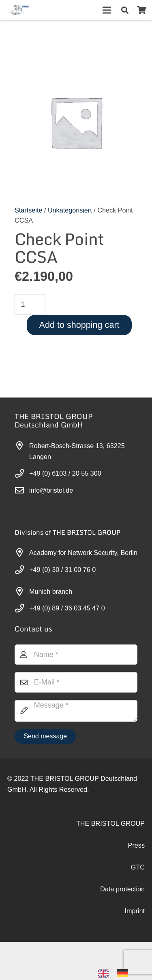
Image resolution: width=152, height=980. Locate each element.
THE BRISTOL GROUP (110, 823)
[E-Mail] (76, 682)
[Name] (76, 655)
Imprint (135, 911)
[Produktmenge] (30, 304)
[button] (125, 10)
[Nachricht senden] (45, 737)
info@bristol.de (51, 490)
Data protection (122, 889)
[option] (124, 973)
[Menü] (107, 10)
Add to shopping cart (79, 325)
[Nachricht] (76, 711)
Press (136, 845)
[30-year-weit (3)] (18, 10)
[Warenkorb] (141, 10)
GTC (138, 867)
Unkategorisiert (70, 210)
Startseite (28, 210)
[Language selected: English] (117, 973)
